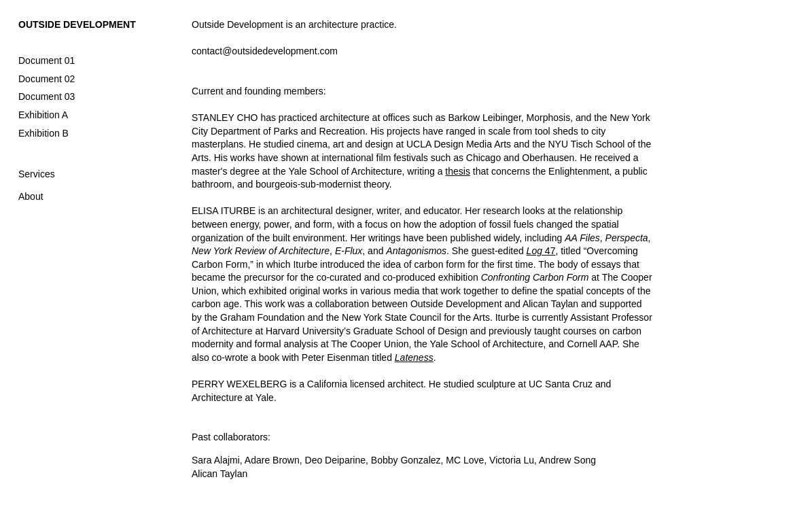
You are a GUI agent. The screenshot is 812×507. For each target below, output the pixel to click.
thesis (458, 171)
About (31, 196)
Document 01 (47, 60)
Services (37, 174)
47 (541, 251)
